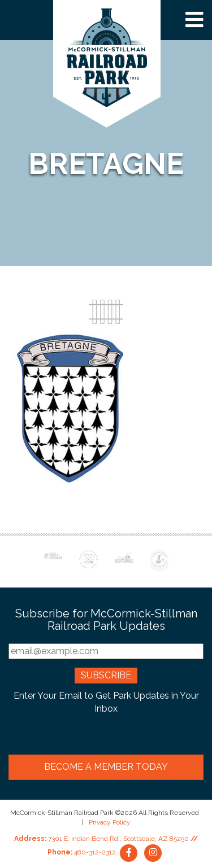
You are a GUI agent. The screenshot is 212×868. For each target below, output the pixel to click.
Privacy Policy (110, 822)
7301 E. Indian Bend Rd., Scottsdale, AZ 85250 (118, 839)
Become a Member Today (106, 767)
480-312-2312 (95, 852)
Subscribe (106, 675)
